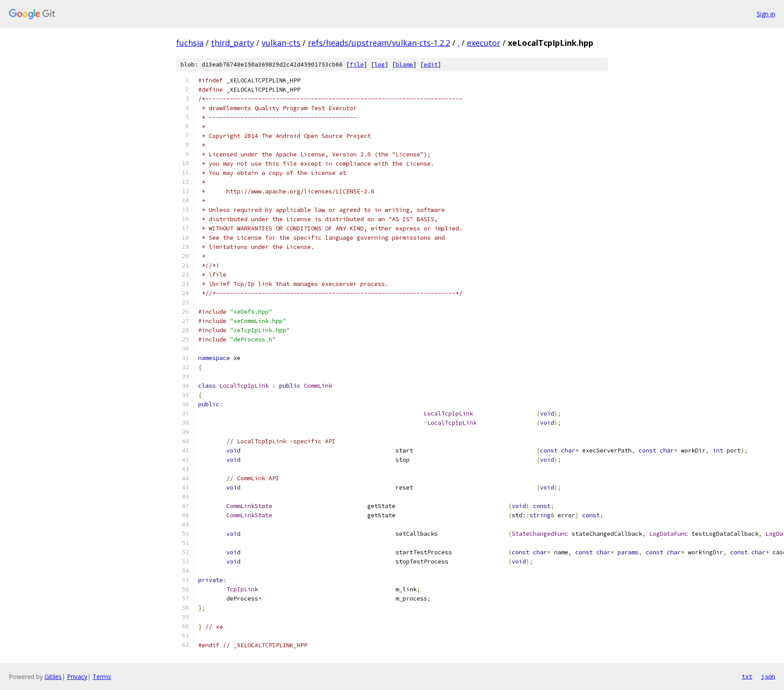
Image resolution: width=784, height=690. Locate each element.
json (768, 676)
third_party (233, 43)
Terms (102, 677)
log (380, 65)
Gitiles (53, 677)
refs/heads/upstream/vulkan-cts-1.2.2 (379, 43)
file (357, 65)
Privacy (77, 677)
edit (431, 65)
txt (747, 676)
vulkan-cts (281, 43)
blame (404, 65)
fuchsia (190, 43)
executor (484, 43)
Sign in (766, 14)
